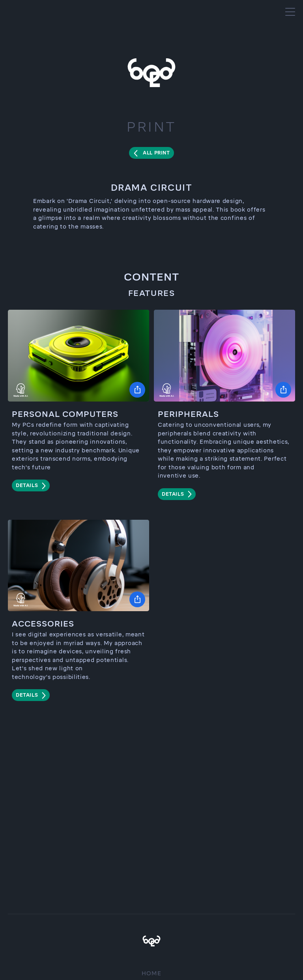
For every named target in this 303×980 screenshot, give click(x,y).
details (27, 485)
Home (152, 973)
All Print (156, 153)
